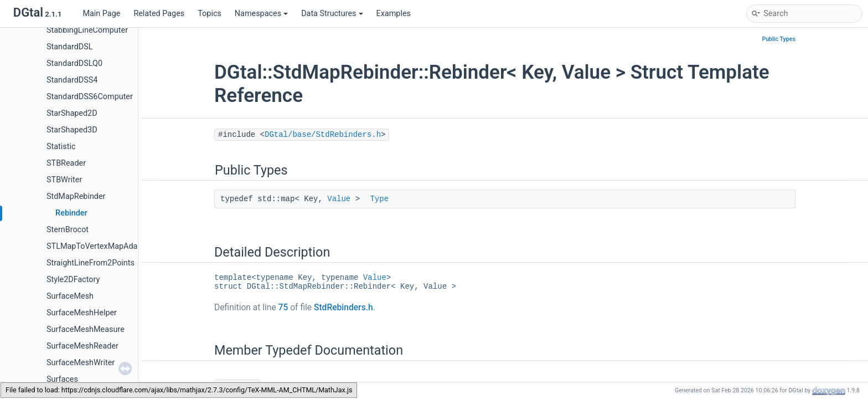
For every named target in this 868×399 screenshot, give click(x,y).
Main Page (101, 14)
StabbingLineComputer (87, 30)
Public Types (779, 39)
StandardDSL (70, 47)
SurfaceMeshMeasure (86, 329)
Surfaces (62, 379)
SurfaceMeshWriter (81, 363)
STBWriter (64, 180)
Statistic (61, 147)
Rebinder (71, 213)
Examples (394, 14)
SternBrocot (68, 230)
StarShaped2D (72, 113)
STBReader (66, 163)
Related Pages (159, 14)
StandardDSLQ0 (74, 63)
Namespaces (261, 14)
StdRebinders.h (343, 308)
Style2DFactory (73, 280)
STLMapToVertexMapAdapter (99, 246)
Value (339, 199)
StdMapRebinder (76, 196)
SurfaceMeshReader (82, 346)
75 (283, 308)
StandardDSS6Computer (90, 97)
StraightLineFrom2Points (91, 263)
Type (379, 199)
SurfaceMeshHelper (82, 313)
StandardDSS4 (72, 80)
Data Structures (332, 14)
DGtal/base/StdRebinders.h (323, 135)
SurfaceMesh (70, 296)
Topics (210, 14)
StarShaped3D (72, 130)
